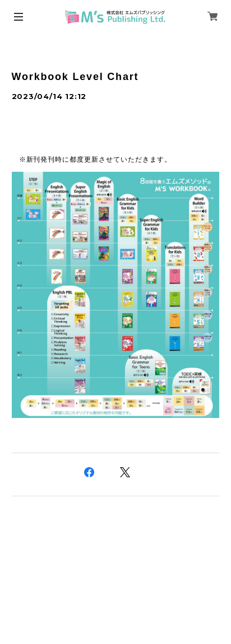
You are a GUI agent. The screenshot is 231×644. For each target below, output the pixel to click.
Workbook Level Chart (75, 77)
